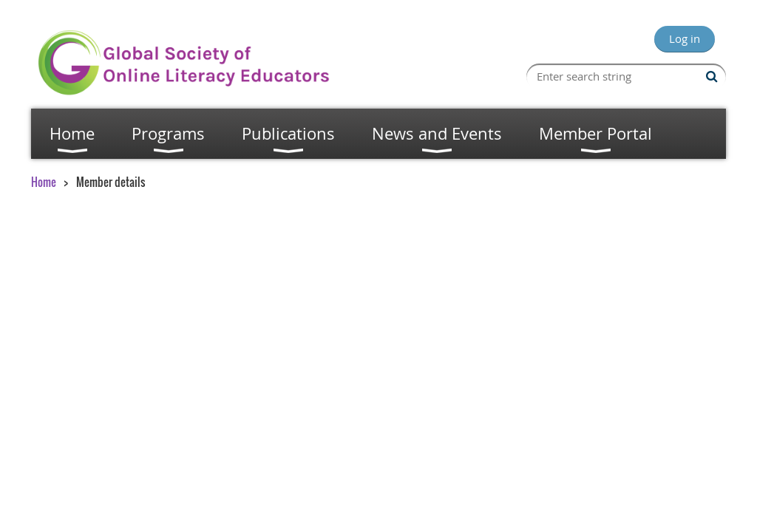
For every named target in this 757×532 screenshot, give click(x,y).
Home (44, 182)
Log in (685, 38)
